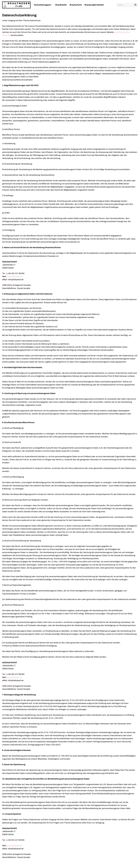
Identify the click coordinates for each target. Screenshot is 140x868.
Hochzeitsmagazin (43, 5)
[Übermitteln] (135, 5)
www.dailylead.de (15, 277)
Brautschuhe (76, 5)
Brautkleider (61, 5)
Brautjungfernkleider (94, 5)
